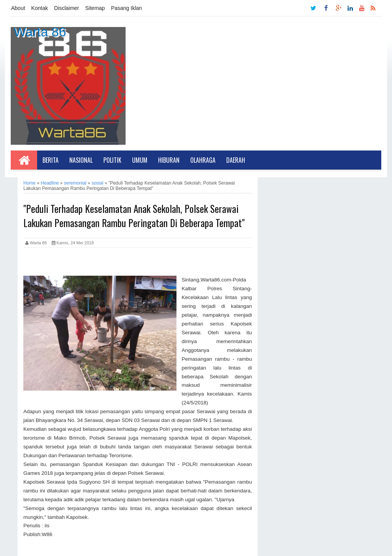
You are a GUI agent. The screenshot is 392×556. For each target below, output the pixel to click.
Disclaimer (66, 8)
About (18, 8)
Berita (51, 160)
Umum (140, 160)
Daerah (236, 160)
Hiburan (169, 160)
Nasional (81, 160)
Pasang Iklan (127, 8)
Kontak (40, 8)
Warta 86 (40, 32)
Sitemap (95, 8)
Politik (112, 160)
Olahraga (203, 160)
